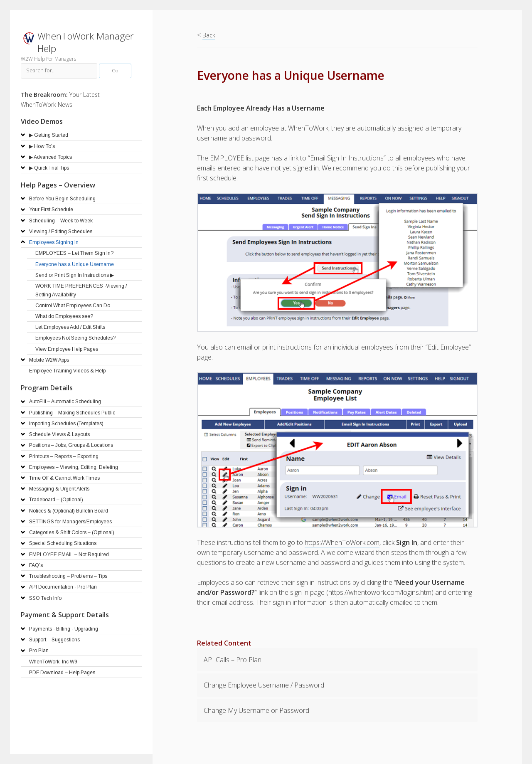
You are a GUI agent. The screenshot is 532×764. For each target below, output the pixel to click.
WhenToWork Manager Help (86, 42)
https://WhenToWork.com (342, 542)
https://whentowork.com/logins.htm (380, 592)
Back (209, 35)
